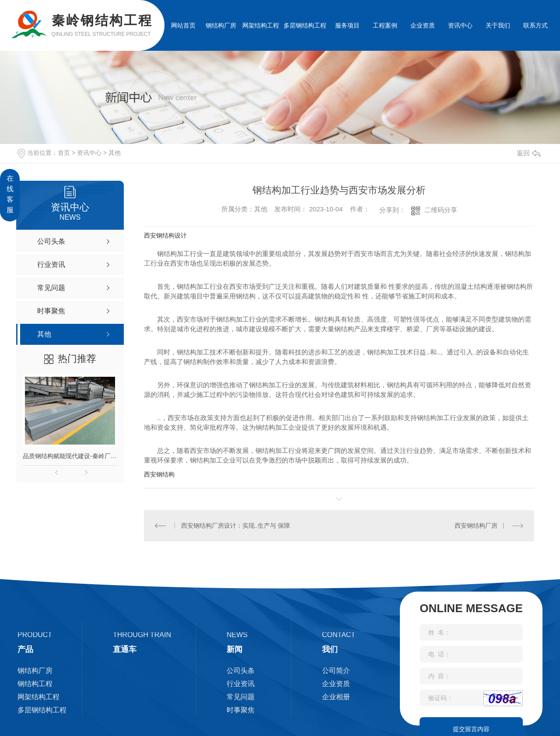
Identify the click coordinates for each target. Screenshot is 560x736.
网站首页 (183, 25)
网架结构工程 (261, 25)
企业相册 (336, 697)
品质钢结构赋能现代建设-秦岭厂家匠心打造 (70, 456)
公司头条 (241, 671)
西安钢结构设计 (165, 235)
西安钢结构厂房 (476, 526)
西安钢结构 (159, 474)
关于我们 (498, 25)
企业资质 (423, 25)
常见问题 (241, 697)
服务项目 (347, 25)
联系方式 (535, 25)
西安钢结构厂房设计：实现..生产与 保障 (236, 526)
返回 (528, 153)
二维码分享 (441, 210)
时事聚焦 (241, 710)
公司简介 (336, 671)
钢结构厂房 (221, 25)
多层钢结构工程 (305, 25)
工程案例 (385, 25)
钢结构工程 (35, 684)
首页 (64, 153)
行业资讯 (241, 684)
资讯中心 (460, 25)
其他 (115, 153)
